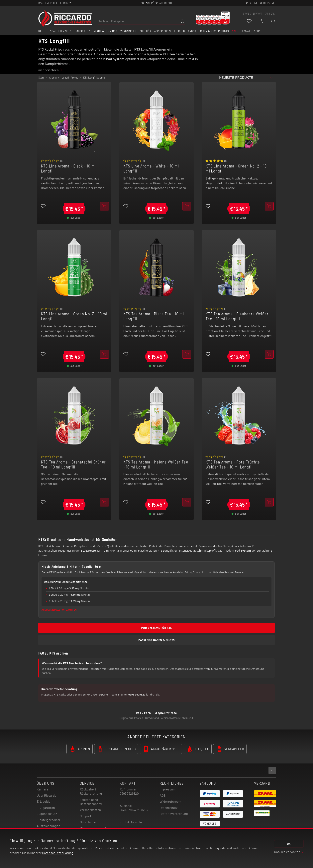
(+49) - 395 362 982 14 (134, 810)
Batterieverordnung (174, 814)
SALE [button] (235, 31)
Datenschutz (169, 808)
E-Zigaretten (46, 808)
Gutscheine (88, 822)
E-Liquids (44, 801)
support (258, 14)
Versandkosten (90, 810)
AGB (163, 795)
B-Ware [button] (246, 31)
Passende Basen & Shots (156, 640)
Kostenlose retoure (260, 3)
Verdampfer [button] (128, 31)
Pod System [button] (83, 31)
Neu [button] (41, 31)
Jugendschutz (47, 814)
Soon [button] (257, 31)
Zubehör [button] (145, 31)
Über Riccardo (47, 795)
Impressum (168, 789)
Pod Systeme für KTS (156, 628)
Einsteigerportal (48, 820)
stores (247, 14)
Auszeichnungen (49, 826)
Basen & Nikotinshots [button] (214, 31)
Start (41, 78)
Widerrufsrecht (171, 801)
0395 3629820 (129, 793)
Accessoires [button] (163, 31)
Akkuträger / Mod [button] (105, 31)
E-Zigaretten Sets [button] (59, 31)
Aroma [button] (192, 31)
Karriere (270, 14)
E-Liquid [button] (179, 31)
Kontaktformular (131, 822)
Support (86, 816)
